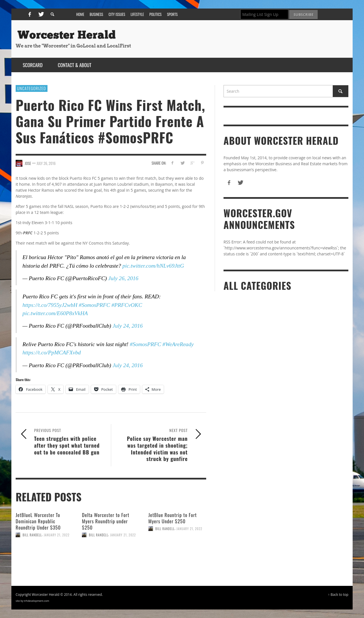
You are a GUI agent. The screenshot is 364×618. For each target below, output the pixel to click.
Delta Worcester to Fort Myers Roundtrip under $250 (106, 521)
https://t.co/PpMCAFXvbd (52, 353)
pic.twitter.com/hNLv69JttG (153, 266)
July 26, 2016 (46, 163)
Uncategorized (32, 88)
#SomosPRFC (94, 305)
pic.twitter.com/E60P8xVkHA (55, 313)
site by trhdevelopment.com (32, 601)
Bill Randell (32, 535)
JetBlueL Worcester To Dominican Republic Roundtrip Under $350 (38, 521)
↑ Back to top (338, 594)
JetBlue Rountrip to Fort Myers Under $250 (173, 518)
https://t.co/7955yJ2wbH (50, 305)
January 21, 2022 (57, 535)
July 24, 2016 (128, 326)
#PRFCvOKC (127, 305)
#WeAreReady (178, 344)
